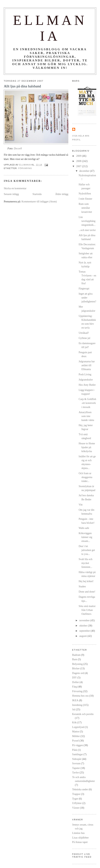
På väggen (78, 745)
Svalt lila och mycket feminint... (86, 563)
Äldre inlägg (62, 194)
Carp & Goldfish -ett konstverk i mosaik (87, 403)
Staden (82, 586)
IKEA (75, 700)
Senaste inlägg (11, 194)
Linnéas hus (78, 833)
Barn (75, 659)
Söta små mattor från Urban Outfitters (87, 610)
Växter (76, 808)
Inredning (77, 705)
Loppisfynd (78, 727)
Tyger (75, 799)
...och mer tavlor (87, 230)
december (85, 171)
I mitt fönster (85, 199)
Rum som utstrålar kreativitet (85, 208)
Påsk (75, 750)
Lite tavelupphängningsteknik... (87, 221)
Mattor (76, 731)
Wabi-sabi (84, 528)
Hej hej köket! (86, 581)
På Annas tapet (80, 842)
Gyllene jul (85, 338)
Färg (75, 687)
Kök (74, 722)
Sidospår (77, 759)
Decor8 (18, 148)
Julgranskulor (86, 380)
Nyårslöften (85, 193)
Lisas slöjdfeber (80, 838)
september (85, 631)
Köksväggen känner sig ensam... (85, 537)
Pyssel (76, 741)
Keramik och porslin (83, 714)
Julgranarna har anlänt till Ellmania (87, 365)
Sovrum (76, 763)
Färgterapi (84, 288)
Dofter (76, 682)
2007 (79, 166)
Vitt (81, 505)
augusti (83, 636)
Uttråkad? (84, 333)
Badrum (76, 655)
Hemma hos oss (80, 696)
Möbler (76, 736)
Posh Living (85, 374)
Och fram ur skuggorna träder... (85, 477)
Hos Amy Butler (87, 385)
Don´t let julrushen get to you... (87, 550)
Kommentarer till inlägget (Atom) (39, 201)
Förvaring (25, 168)
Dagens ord (78, 673)
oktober (84, 626)
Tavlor (76, 772)
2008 (79, 161)
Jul (74, 709)
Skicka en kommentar (15, 188)
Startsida (37, 194)
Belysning (77, 664)
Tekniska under (80, 789)
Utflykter (77, 803)
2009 (79, 156)
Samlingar (78, 754)
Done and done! (87, 592)
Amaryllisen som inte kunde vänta (86, 416)
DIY (75, 677)
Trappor (76, 794)
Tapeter (76, 768)
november (85, 620)
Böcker (76, 668)
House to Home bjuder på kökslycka (87, 447)
